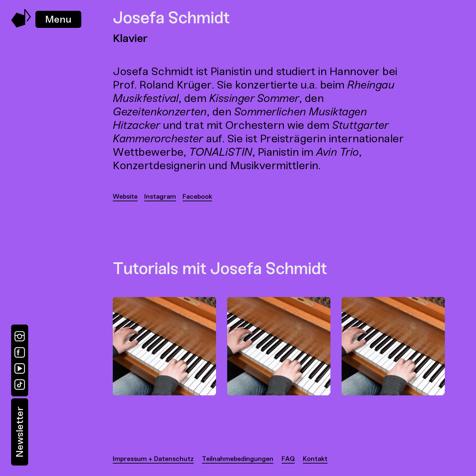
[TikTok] (20, 385)
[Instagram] (20, 336)
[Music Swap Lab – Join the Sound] (21, 26)
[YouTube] (20, 368)
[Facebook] (20, 352)
